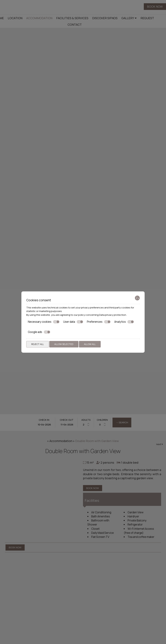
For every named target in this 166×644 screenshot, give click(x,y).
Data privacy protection (113, 315)
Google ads (39, 332)
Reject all (38, 344)
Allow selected (64, 344)
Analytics (124, 322)
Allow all (90, 344)
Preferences (99, 322)
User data (73, 322)
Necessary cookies (44, 322)
